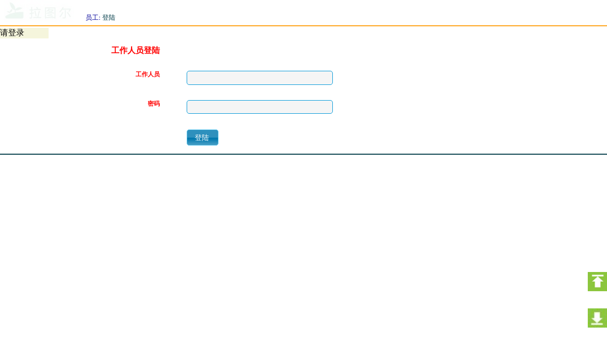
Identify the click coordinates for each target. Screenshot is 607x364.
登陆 (109, 17)
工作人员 (148, 75)
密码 (154, 104)
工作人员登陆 (136, 51)
